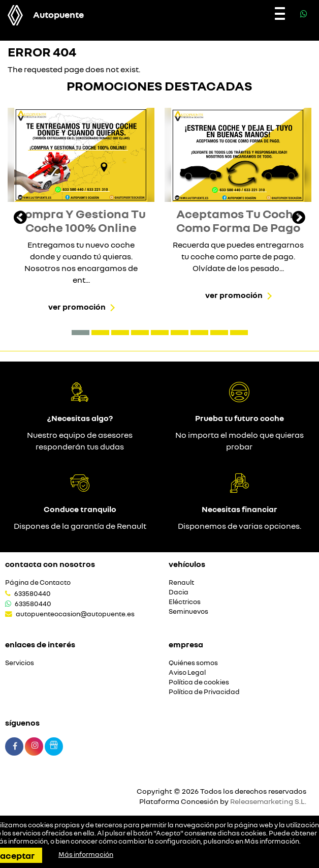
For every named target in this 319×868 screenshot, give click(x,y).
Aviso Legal (187, 672)
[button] (81, 333)
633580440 (33, 593)
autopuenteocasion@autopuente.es (75, 614)
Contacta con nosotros (50, 564)
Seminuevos (188, 611)
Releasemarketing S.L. (268, 801)
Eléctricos (185, 602)
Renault (181, 582)
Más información (272, 841)
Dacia (179, 592)
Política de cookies (199, 682)
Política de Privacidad (204, 692)
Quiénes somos (193, 663)
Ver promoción (77, 307)
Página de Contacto (38, 582)
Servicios (20, 663)
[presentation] (20, 219)
